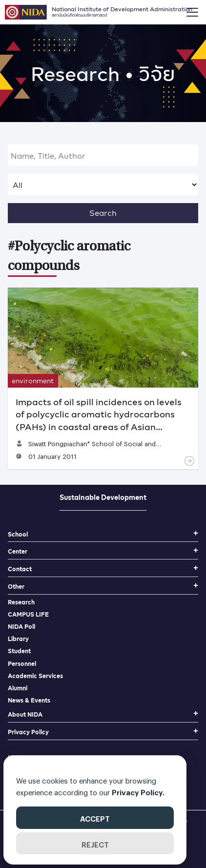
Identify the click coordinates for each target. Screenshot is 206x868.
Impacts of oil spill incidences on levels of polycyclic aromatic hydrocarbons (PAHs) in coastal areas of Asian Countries (99, 420)
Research (21, 602)
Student (19, 651)
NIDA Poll (21, 627)
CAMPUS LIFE (28, 614)
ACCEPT (95, 817)
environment (33, 381)
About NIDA (25, 714)
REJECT (95, 843)
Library (18, 639)
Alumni (18, 688)
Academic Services (35, 676)
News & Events (29, 700)
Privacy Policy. (138, 791)
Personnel (22, 664)
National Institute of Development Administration (122, 11)
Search (103, 213)
